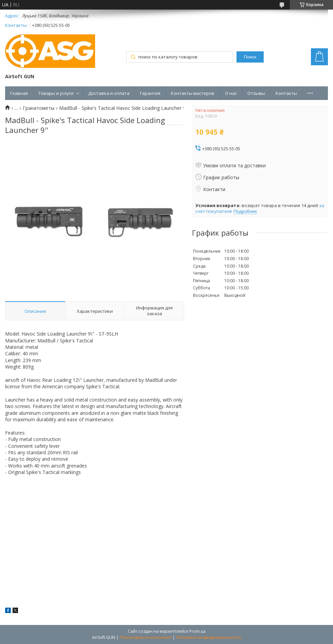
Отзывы (256, 93)
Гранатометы (39, 108)
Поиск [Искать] (250, 57)
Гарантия (150, 93)
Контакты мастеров (193, 93)
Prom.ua (197, 631)
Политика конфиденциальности (209, 637)
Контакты (286, 93)
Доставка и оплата (109, 93)
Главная (19, 93)
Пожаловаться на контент (146, 637)
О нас (231, 93)
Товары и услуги (56, 93)
